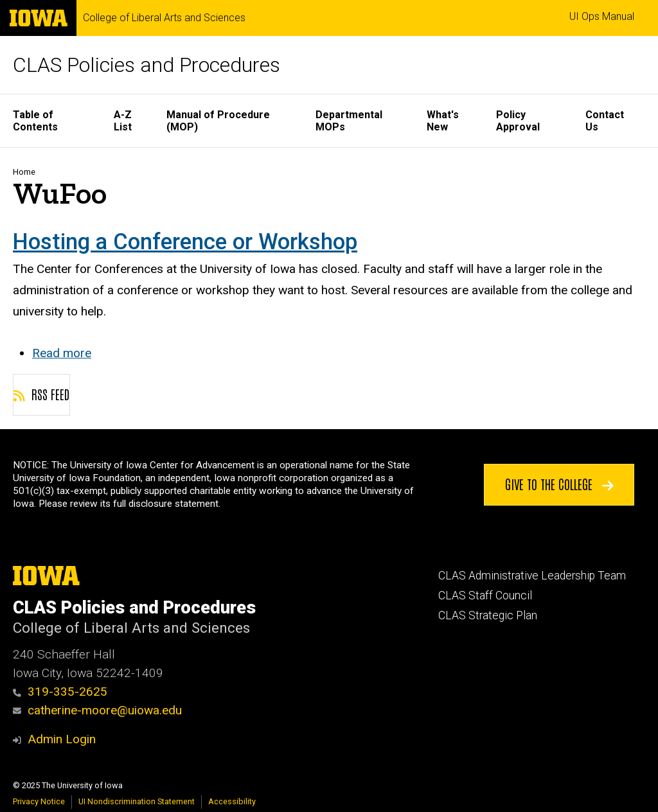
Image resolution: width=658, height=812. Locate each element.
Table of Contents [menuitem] (35, 121)
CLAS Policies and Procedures (147, 65)
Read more (62, 353)
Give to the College (559, 484)
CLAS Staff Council (485, 596)
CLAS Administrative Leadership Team (532, 576)
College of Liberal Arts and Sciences (164, 18)
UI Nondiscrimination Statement (137, 801)
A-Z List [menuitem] (123, 121)
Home (24, 172)
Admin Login (62, 739)
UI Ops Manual (602, 16)
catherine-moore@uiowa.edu (97, 710)
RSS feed (41, 394)
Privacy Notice (39, 801)
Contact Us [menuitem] (605, 121)
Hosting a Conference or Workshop (185, 242)
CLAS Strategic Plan (488, 615)
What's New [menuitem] (443, 121)
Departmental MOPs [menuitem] (349, 121)
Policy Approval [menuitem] (518, 121)
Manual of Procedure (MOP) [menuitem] (218, 121)
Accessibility (232, 801)
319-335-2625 (60, 692)
